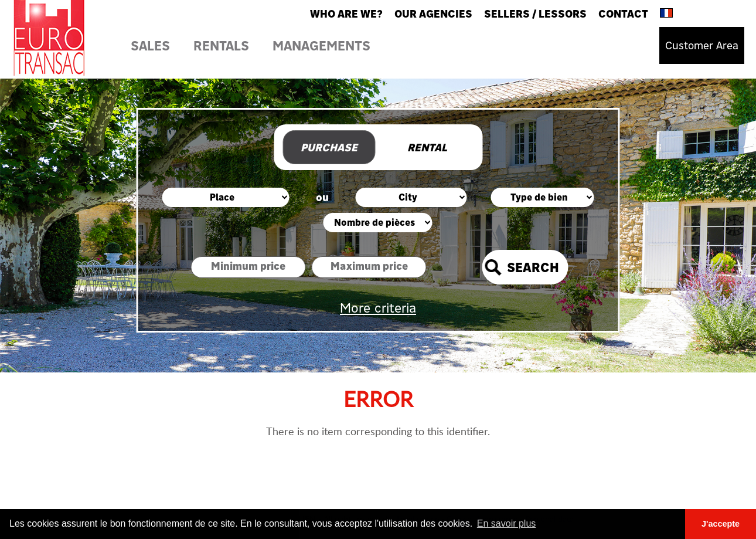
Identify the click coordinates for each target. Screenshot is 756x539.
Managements (321, 45)
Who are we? (346, 14)
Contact (623, 14)
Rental (427, 148)
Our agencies (433, 14)
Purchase (329, 148)
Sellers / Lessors (535, 14)
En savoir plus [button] (507, 523)
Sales (150, 45)
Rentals (221, 45)
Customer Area (702, 45)
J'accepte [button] (721, 524)
